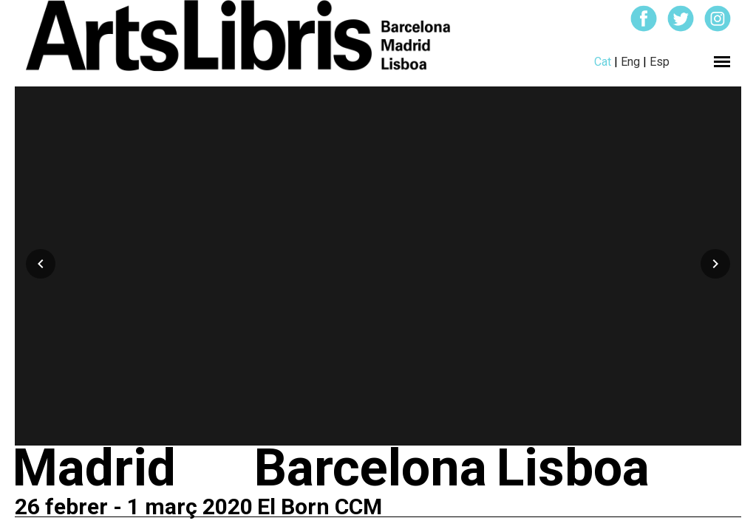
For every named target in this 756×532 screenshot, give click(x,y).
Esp (660, 62)
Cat (603, 62)
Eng (630, 62)
